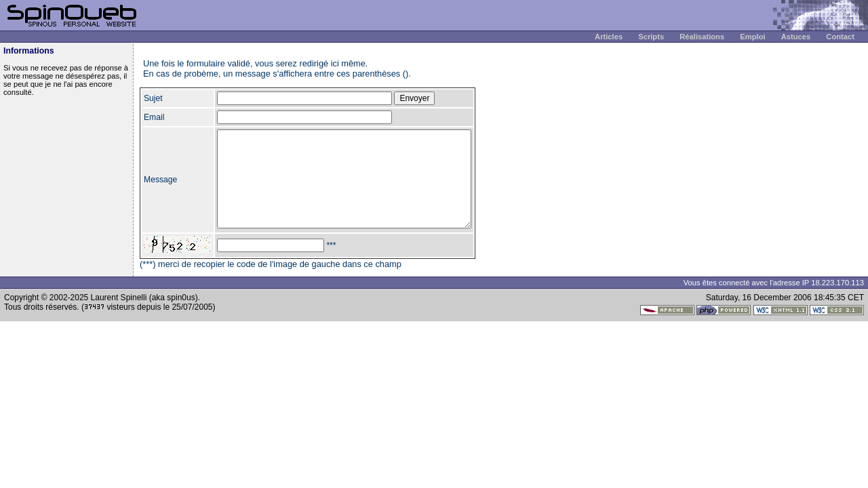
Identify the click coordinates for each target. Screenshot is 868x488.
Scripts (651, 37)
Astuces (796, 37)
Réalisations (702, 37)
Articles (609, 37)
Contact (840, 37)
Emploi (752, 37)
